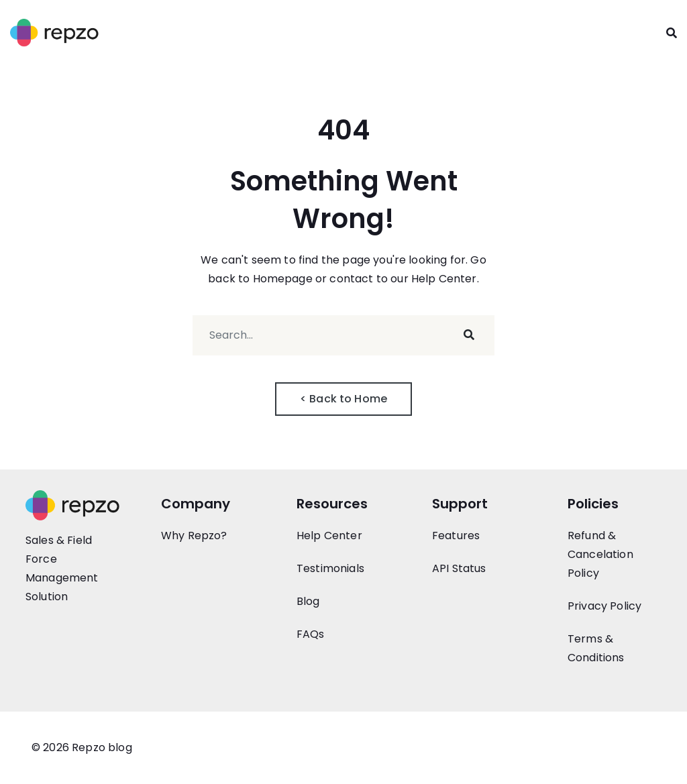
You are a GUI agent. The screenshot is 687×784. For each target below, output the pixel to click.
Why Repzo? (194, 536)
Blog (308, 601)
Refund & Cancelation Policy (600, 554)
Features (456, 536)
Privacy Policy (604, 606)
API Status (459, 568)
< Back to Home (343, 399)
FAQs (311, 634)
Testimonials (330, 568)
